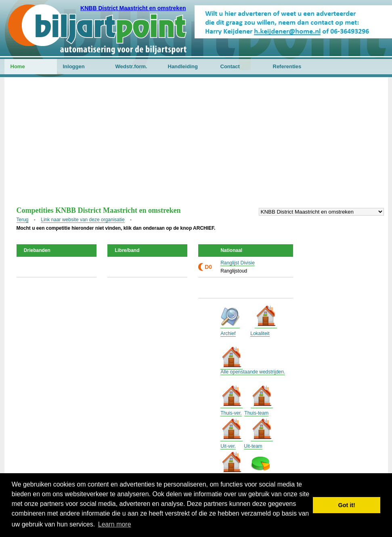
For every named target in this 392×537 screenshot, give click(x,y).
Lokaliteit (260, 334)
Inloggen (74, 66)
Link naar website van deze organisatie (83, 220)
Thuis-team (256, 413)
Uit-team (253, 446)
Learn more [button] (115, 524)
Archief (228, 334)
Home (18, 66)
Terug (23, 220)
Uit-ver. (228, 446)
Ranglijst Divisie (238, 263)
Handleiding (183, 66)
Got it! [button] (347, 505)
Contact (230, 66)
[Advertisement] (196, 146)
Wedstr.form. (131, 66)
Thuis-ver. (231, 413)
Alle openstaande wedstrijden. (253, 372)
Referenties (287, 66)
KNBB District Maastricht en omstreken (133, 8)
